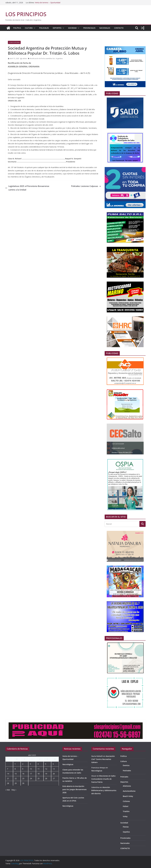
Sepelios (126, 832)
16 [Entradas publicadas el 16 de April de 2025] (23, 774)
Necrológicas (68, 764)
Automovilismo (129, 791)
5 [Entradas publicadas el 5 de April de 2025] (46, 764)
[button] (34, 28)
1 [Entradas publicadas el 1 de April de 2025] (15, 764)
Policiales (44, 28)
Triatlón (126, 811)
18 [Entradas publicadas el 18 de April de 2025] (38, 774)
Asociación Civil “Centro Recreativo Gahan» (103, 759)
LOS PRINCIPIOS (26, 14)
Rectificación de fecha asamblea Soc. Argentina (46, 58)
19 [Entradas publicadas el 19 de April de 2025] (46, 774)
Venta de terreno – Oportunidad (48, 3)
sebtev (25, 58)
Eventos (126, 765)
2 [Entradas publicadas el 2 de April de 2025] (23, 764)
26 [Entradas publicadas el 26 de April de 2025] (46, 778)
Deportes (57, 28)
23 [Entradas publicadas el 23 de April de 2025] (23, 778)
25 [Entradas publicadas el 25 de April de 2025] (38, 778)
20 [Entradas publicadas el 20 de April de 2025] (54, 774)
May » (14, 790)
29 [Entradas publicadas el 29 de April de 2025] (16, 783)
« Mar (8, 790)
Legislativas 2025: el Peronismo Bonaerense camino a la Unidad (27, 188)
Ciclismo (126, 801)
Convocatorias (14, 42)
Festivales (127, 771)
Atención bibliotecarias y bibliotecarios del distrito (104, 790)
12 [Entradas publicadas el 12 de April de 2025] (46, 769)
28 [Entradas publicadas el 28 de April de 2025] (8, 783)
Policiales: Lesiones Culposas (86, 186)
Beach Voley (128, 796)
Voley (125, 816)
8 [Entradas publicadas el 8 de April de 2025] (15, 769)
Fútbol (126, 806)
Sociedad (72, 28)
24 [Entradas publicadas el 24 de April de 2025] (31, 778)
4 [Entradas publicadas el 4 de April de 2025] (38, 764)
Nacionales (105, 28)
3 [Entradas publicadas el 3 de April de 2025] (30, 764)
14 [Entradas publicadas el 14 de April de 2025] (8, 774)
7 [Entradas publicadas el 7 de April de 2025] (8, 769)
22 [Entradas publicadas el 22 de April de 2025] (16, 778)
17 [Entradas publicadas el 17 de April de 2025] (31, 774)
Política (17, 28)
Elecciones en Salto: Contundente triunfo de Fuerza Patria (104, 779)
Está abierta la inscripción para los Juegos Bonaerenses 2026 (75, 789)
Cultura (29, 28)
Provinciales (89, 28)
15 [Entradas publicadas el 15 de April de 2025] (16, 774)
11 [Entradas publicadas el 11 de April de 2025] (38, 769)
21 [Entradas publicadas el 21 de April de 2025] (8, 778)
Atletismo (127, 786)
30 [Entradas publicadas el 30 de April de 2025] (23, 783)
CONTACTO (119, 28)
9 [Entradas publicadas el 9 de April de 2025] (23, 769)
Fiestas (126, 827)
